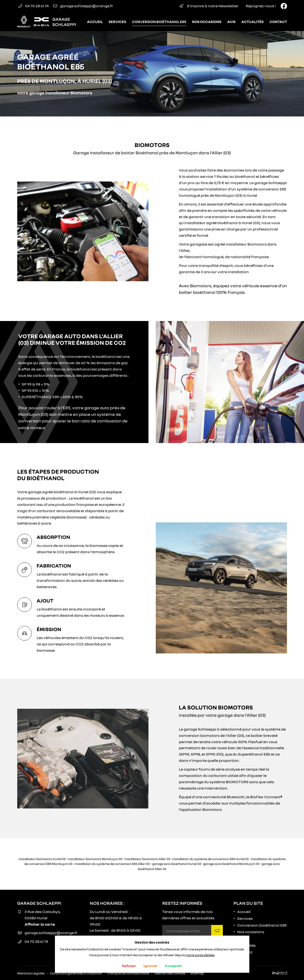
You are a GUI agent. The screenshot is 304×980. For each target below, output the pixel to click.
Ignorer (150, 966)
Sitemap (197, 973)
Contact (278, 22)
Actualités (252, 22)
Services (117, 22)
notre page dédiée (200, 955)
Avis (231, 22)
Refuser (129, 966)
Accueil (95, 22)
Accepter (174, 966)
